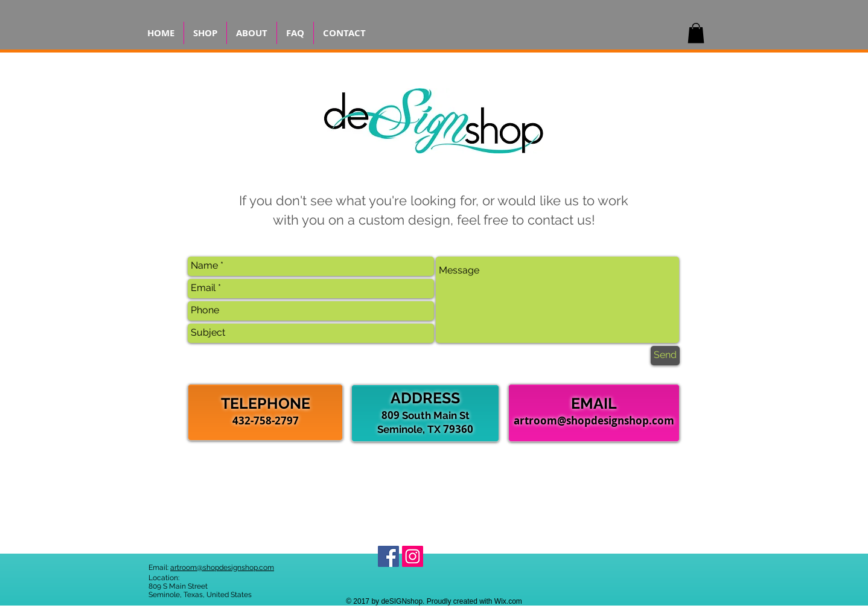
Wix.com (508, 601)
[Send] (665, 356)
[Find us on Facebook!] (388, 556)
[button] (696, 33)
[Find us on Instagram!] (413, 556)
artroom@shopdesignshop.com (594, 421)
